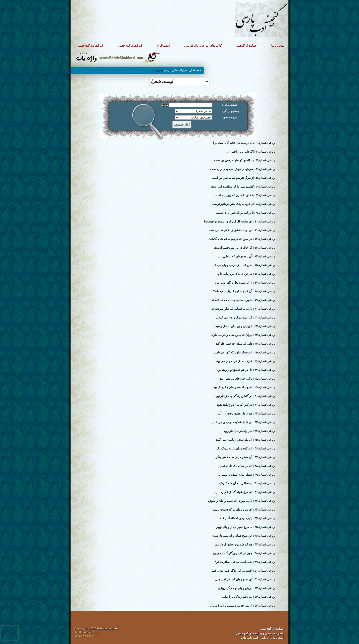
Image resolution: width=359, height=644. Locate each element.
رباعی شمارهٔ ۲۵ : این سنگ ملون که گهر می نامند (244, 352)
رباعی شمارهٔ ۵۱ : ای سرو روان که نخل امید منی (245, 579)
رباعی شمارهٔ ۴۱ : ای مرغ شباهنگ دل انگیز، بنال (245, 492)
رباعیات (166, 70)
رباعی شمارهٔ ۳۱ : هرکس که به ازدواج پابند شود (246, 405)
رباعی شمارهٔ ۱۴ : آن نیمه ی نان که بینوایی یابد (246, 256)
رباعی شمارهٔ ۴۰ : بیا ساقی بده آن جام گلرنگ (247, 483)
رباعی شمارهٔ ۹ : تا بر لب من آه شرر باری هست (245, 213)
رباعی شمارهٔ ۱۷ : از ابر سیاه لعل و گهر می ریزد (245, 283)
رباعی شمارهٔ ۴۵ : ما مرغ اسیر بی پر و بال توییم (245, 527)
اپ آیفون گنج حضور (130, 46)
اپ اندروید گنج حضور (90, 46)
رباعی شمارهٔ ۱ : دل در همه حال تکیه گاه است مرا (244, 143)
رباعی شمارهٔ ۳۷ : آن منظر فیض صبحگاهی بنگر (245, 457)
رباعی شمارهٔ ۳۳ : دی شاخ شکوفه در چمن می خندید (243, 422)
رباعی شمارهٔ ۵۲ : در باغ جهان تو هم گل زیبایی (246, 588)
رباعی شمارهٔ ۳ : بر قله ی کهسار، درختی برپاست (244, 160)
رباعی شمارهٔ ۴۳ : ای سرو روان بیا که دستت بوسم (244, 510)
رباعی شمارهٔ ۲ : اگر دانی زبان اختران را (250, 152)
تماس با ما (278, 46)
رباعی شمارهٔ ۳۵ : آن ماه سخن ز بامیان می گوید (245, 440)
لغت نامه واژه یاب (272, 638)
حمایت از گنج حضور (271, 629)
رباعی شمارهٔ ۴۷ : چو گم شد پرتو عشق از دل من (245, 544)
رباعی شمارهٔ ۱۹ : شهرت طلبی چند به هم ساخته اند (243, 300)
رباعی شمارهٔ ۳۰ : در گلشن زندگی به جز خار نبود (245, 396)
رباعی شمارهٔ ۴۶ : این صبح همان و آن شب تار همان (243, 536)
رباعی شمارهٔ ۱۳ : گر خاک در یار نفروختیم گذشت (244, 248)
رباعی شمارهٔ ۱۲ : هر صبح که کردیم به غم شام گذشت (242, 239)
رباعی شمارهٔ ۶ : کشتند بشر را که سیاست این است (243, 187)
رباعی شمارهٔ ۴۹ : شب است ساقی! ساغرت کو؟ (245, 562)
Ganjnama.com (107, 628)
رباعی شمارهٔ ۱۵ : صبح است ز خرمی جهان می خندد (243, 265)
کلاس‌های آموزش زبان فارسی (203, 46)
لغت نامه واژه (250, 638)
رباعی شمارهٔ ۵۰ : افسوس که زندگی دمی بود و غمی (243, 571)
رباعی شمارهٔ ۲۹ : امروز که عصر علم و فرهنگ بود (244, 387)
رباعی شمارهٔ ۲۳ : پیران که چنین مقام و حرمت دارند (243, 335)
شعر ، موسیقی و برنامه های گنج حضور (260, 633)
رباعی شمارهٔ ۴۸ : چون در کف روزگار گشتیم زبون (244, 553)
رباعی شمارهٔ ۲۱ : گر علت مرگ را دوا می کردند (245, 318)
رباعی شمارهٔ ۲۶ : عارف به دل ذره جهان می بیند (245, 361)
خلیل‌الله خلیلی (179, 70)
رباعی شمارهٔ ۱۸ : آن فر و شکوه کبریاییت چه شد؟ (244, 291)
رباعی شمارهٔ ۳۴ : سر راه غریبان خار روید (249, 431)
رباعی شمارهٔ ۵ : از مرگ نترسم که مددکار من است (243, 178)
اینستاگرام (163, 46)
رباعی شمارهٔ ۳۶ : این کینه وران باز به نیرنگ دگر (245, 448)
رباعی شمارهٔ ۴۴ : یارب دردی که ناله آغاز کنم (247, 518)
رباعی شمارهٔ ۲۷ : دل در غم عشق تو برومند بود (246, 370)
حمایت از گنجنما (246, 46)
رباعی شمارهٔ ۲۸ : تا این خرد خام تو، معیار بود (247, 379)
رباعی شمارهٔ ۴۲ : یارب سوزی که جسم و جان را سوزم (241, 501)
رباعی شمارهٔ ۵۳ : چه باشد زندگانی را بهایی (248, 597)
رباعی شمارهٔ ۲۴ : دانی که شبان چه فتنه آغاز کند (245, 344)
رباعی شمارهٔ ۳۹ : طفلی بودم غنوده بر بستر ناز (246, 475)
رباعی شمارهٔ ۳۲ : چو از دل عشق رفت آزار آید (246, 414)
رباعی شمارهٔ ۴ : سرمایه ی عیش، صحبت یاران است (242, 169)
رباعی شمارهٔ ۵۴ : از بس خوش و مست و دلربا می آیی (242, 606)
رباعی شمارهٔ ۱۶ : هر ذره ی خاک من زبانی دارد (246, 274)
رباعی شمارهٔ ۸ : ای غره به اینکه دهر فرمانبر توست (243, 204)
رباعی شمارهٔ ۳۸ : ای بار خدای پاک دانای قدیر (247, 466)
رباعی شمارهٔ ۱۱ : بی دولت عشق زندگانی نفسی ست (242, 230)
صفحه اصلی (195, 70)
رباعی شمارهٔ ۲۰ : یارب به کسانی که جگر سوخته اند (243, 309)
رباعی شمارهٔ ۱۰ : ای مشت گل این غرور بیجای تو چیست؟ (239, 221)
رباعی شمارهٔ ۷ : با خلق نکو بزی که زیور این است (245, 195)
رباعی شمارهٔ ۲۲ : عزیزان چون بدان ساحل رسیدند (244, 326)
